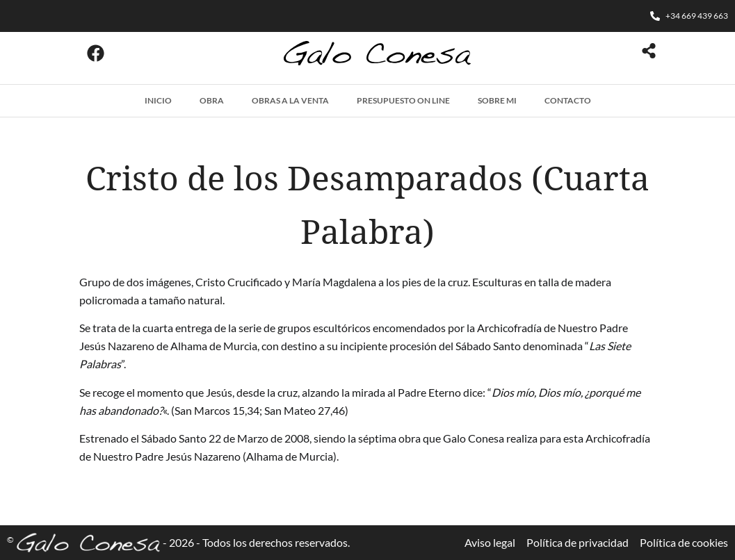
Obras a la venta (290, 100)
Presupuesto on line (403, 100)
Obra (212, 100)
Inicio (158, 100)
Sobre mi (497, 100)
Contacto (568, 100)
